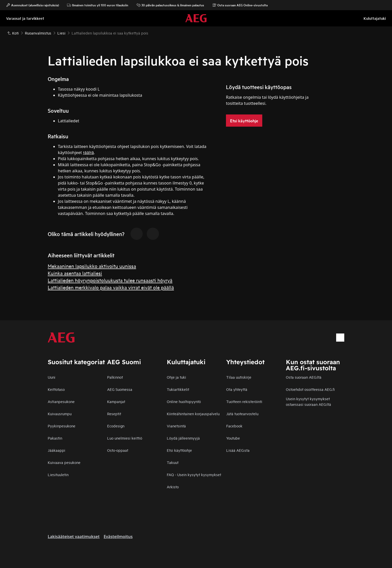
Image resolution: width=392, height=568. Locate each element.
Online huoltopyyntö (184, 401)
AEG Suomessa (120, 389)
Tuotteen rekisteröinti (244, 401)
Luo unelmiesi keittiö (125, 438)
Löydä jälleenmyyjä (183, 438)
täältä (88, 152)
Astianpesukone (61, 401)
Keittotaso (56, 389)
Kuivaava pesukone (64, 462)
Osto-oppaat (118, 450)
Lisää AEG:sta (238, 450)
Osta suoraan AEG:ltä (304, 377)
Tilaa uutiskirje (239, 377)
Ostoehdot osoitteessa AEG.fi (310, 389)
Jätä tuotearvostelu (242, 414)
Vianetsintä (176, 426)
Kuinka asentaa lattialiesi (75, 273)
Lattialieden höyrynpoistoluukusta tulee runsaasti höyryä (110, 280)
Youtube (233, 438)
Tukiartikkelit (178, 389)
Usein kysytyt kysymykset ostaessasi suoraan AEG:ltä (308, 401)
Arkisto (173, 487)
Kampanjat (116, 401)
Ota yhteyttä (237, 389)
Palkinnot (115, 377)
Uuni (52, 377)
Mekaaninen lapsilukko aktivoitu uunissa (92, 266)
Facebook (234, 426)
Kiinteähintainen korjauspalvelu (193, 414)
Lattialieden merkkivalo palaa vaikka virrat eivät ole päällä (111, 287)
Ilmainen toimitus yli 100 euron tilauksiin (98, 5)
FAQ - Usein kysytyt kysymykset (194, 474)
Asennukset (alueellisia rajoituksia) (32, 5)
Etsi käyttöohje (179, 450)
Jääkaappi (56, 450)
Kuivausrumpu (60, 414)
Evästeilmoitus (118, 537)
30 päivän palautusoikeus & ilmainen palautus (170, 5)
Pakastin (55, 438)
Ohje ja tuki (176, 377)
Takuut (173, 462)
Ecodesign (116, 426)
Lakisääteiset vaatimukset (74, 537)
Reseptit (114, 414)
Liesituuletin (58, 474)
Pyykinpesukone (62, 426)
